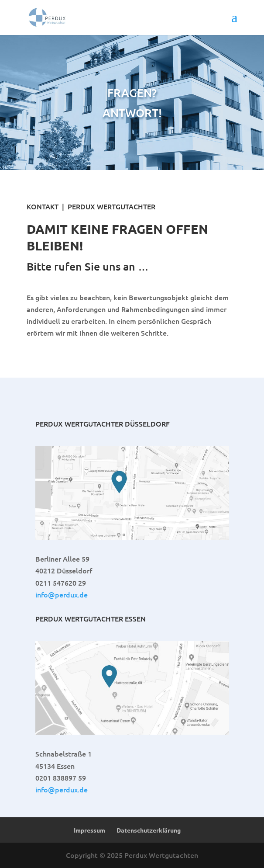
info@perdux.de (62, 594)
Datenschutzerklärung (149, 830)
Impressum (89, 830)
